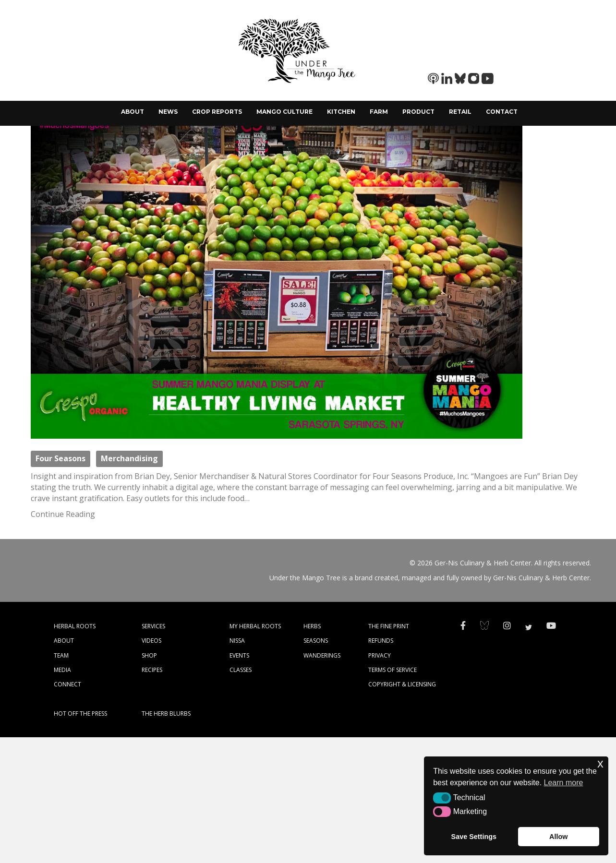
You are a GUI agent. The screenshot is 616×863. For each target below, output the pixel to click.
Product (418, 112)
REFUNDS (381, 766)
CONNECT (67, 810)
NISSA (237, 766)
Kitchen (341, 112)
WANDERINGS (322, 781)
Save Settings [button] (474, 837)
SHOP (149, 781)
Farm (379, 112)
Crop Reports (217, 112)
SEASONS (316, 766)
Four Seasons (60, 585)
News (168, 112)
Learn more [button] (564, 783)
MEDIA (62, 796)
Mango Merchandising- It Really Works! (308, 200)
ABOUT (64, 766)
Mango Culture (284, 112)
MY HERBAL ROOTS (255, 752)
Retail (460, 112)
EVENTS (239, 781)
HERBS (312, 752)
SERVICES (153, 752)
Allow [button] (558, 837)
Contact (502, 112)
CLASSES (241, 796)
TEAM (61, 781)
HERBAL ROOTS (75, 752)
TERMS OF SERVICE (393, 796)
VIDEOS (151, 766)
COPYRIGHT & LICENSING (402, 810)
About (133, 112)
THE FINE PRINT (389, 752)
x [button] (600, 763)
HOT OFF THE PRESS (80, 839)
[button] (442, 798)
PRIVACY (380, 781)
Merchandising (129, 585)
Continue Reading (63, 640)
